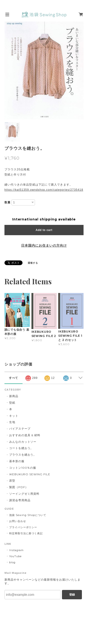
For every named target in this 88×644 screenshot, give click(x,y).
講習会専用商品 (20, 500)
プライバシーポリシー (23, 527)
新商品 (14, 396)
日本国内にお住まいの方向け (44, 245)
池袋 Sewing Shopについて (28, 515)
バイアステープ (20, 429)
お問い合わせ (18, 521)
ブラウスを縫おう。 (23, 455)
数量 (8, 202)
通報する (33, 263)
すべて (13, 378)
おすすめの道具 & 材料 (25, 435)
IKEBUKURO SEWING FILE (30, 474)
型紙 (12, 403)
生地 (12, 422)
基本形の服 (17, 461)
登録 (72, 595)
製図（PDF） (19, 487)
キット (14, 416)
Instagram (17, 550)
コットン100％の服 (23, 468)
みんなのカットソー (23, 442)
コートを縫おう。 (21, 448)
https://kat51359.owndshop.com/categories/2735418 (44, 190)
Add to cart (44, 230)
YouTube (15, 556)
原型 (12, 481)
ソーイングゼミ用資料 (24, 494)
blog (12, 562)
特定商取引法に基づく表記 (26, 533)
